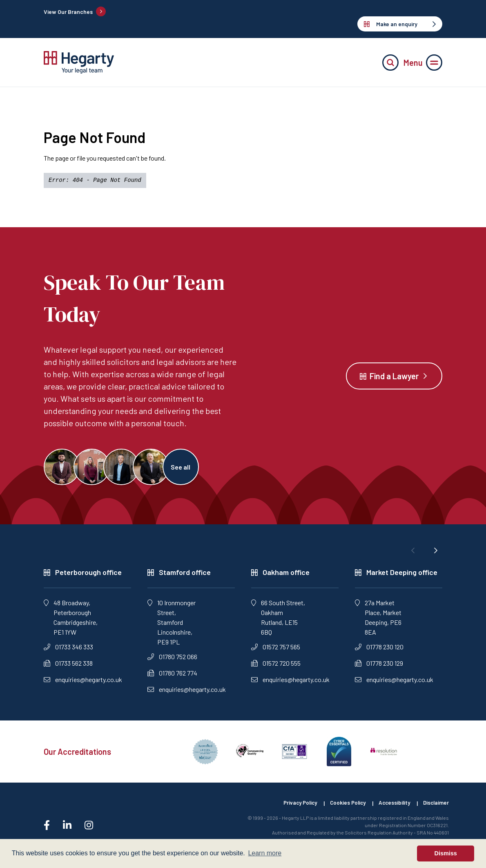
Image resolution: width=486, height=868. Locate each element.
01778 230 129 (379, 668)
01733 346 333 (68, 651)
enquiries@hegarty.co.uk (83, 684)
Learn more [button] (265, 853)
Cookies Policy (341, 808)
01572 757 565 (276, 651)
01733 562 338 (68, 668)
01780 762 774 (172, 677)
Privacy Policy (290, 808)
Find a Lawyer (394, 378)
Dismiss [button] (446, 853)
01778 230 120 (379, 651)
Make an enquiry (400, 24)
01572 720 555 (276, 668)
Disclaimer (435, 808)
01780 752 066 (172, 661)
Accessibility (391, 808)
